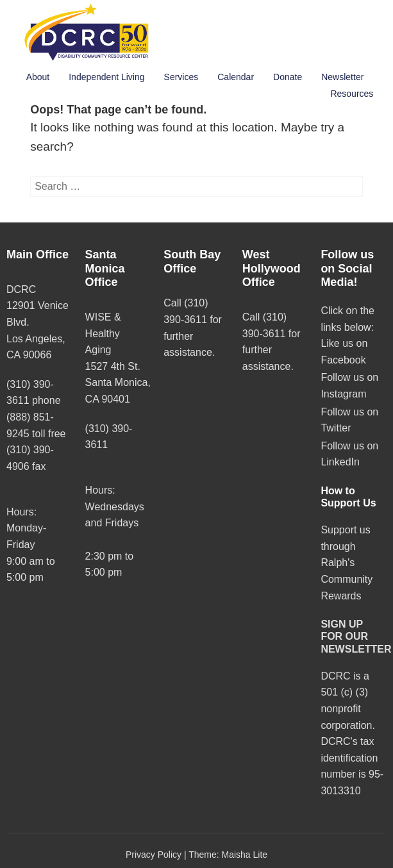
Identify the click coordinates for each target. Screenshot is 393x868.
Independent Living (106, 77)
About (38, 77)
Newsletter (342, 77)
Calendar (236, 77)
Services (181, 77)
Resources (352, 94)
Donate (288, 77)
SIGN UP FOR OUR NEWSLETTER (356, 636)
